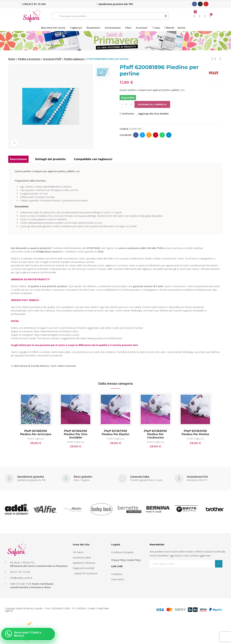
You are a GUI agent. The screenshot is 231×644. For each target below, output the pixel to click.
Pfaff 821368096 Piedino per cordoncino (155, 434)
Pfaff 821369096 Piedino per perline (195, 433)
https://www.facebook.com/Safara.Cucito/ (56, 331)
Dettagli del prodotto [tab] (50, 159)
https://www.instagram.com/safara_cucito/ (57, 335)
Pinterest (156, 135)
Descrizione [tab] (18, 159)
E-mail (149, 135)
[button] (33, 4)
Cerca (166, 16)
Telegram (169, 135)
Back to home (216, 59)
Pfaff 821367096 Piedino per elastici (115, 433)
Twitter (142, 135)
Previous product (212, 59)
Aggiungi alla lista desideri (153, 114)
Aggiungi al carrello (152, 104)
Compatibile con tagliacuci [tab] (93, 159)
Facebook (136, 135)
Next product (220, 59)
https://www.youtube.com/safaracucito (101, 338)
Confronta (128, 114)
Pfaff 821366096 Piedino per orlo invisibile (76, 434)
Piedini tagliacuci (36, 439)
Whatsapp (162, 135)
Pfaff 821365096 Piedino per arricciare (36, 433)
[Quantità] (126, 104)
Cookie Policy (134, 560)
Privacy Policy (118, 560)
